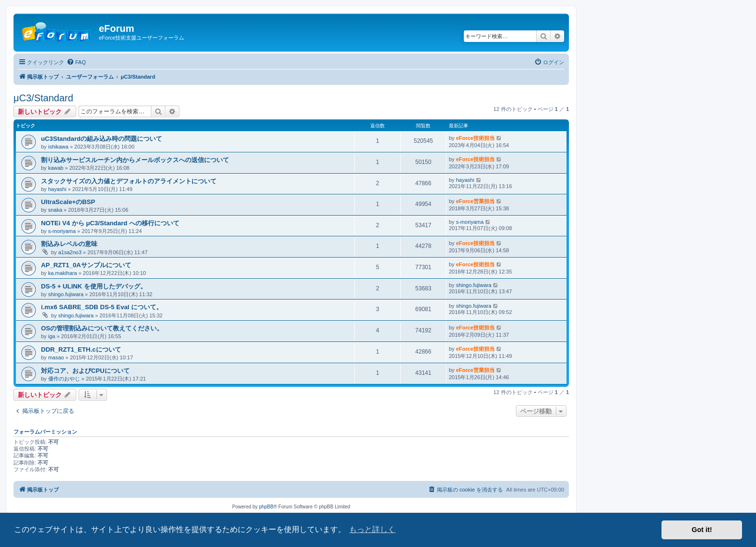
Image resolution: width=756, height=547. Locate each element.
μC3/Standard (43, 98)
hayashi (57, 189)
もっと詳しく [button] (372, 529)
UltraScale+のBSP (68, 202)
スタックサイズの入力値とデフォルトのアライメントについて (129, 181)
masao (56, 357)
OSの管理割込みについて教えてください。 (102, 328)
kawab (56, 168)
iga (52, 336)
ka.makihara (63, 273)
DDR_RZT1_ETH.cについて (81, 349)
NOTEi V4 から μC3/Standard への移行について (110, 223)
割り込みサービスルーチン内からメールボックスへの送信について (135, 160)
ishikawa (58, 147)
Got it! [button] (702, 530)
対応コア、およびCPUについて (85, 371)
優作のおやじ (64, 379)
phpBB (266, 507)
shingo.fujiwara (66, 294)
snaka (55, 210)
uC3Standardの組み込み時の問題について (101, 139)
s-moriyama (62, 231)
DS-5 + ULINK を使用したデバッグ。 (94, 286)
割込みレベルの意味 (69, 244)
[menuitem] (76, 62)
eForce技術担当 (475, 138)
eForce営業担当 (475, 201)
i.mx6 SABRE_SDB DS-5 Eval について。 (102, 307)
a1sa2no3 (70, 252)
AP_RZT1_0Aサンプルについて (86, 265)
